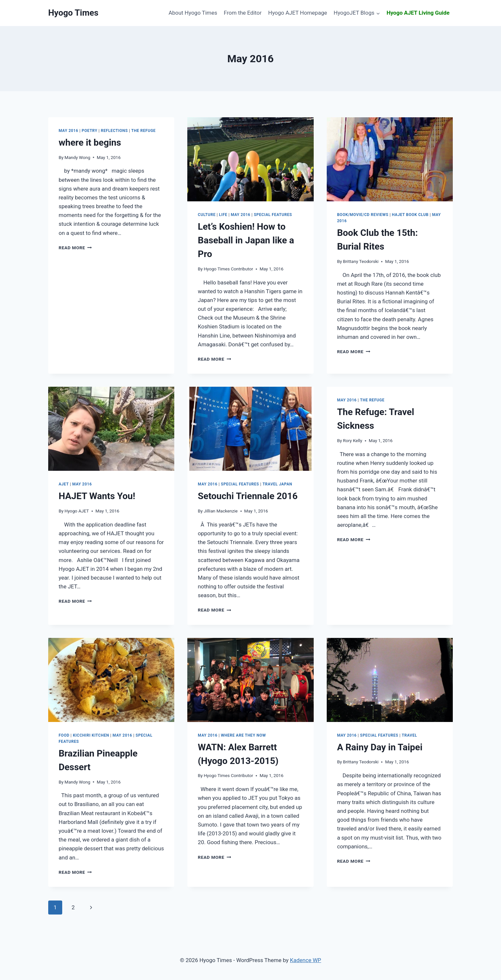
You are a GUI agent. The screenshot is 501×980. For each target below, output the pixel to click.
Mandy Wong (77, 157)
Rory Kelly (353, 440)
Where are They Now (243, 735)
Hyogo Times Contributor (228, 269)
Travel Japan (277, 484)
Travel (409, 735)
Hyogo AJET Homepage (298, 13)
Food (64, 735)
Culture (207, 215)
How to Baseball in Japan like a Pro (246, 240)
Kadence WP (306, 960)
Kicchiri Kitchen (91, 735)
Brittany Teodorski (361, 261)
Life (223, 215)
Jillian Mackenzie (221, 511)
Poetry (90, 131)
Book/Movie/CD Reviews (363, 215)
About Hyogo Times (193, 13)
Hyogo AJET (77, 511)
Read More (75, 248)
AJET (64, 484)
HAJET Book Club (410, 215)
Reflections (115, 131)
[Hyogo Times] (73, 13)
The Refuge (143, 131)
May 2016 (68, 131)
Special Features (273, 215)
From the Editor (243, 13)
